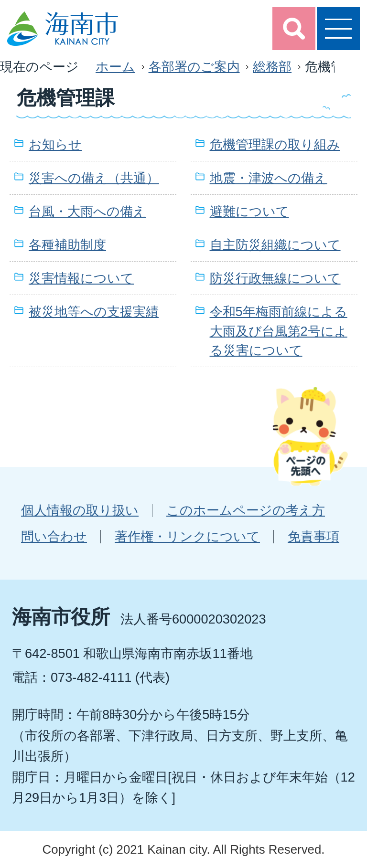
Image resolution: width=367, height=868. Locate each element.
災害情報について (81, 278)
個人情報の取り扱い (80, 510)
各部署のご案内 (194, 67)
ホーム (115, 67)
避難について (249, 211)
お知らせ (55, 144)
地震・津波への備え (269, 178)
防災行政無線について (275, 278)
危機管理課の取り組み (275, 144)
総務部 (272, 67)
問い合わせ (54, 536)
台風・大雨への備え (87, 211)
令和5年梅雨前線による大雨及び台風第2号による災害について (279, 331)
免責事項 (313, 536)
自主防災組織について (275, 245)
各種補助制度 (67, 245)
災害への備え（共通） (94, 178)
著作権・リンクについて (187, 536)
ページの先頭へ (310, 436)
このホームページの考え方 (246, 510)
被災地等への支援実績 (94, 312)
